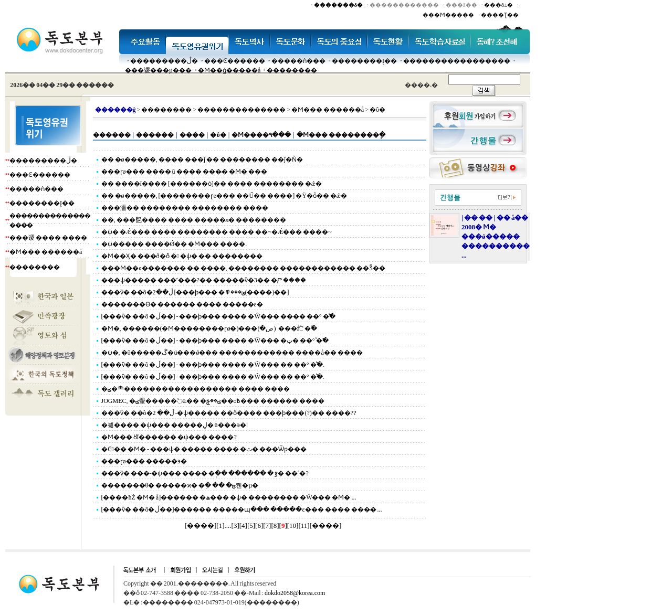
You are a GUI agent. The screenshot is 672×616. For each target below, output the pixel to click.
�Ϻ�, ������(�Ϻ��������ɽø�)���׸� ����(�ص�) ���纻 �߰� (209, 328)
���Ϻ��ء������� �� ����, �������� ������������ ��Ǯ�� (243, 268)
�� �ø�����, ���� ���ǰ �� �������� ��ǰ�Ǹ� (202, 160)
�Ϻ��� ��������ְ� (341, 135)
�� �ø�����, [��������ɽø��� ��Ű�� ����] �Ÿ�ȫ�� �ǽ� (224, 196)
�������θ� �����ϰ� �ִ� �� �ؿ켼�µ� (180, 485)
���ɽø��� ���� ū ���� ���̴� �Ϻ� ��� (184, 172)
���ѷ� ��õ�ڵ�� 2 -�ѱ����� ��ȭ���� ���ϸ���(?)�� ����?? (229, 413)
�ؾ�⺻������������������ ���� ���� (196, 389)
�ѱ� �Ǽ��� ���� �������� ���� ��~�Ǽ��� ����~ (217, 232)
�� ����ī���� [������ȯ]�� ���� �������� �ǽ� (212, 184)
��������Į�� (364, 61)
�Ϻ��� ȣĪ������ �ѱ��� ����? (169, 437)
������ (112, 135)
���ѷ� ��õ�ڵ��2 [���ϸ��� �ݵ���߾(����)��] (195, 292)
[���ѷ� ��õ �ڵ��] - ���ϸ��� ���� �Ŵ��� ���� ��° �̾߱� (218, 316)
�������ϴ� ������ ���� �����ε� (182, 304)
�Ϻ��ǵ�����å (229, 70)
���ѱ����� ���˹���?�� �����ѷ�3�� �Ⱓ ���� (204, 280)
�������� (292, 70)
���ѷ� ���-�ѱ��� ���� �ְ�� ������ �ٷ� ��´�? (205, 473)
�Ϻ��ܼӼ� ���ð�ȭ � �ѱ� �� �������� (182, 256)
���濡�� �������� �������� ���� (185, 208)
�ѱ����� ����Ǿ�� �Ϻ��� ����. (174, 244)
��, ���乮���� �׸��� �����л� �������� (194, 220)
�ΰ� (218, 135)
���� (192, 135)
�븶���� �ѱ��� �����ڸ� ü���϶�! (175, 425)
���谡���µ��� (158, 70)
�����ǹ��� (298, 61)
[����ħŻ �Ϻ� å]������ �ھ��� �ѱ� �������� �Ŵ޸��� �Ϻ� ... (229, 497)
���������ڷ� (164, 61)
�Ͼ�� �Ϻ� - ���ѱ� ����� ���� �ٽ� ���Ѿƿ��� (204, 449)
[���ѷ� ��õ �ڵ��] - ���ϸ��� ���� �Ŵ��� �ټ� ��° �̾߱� (215, 341)
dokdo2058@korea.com (295, 593)
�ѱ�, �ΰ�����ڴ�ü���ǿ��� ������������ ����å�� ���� (232, 353)
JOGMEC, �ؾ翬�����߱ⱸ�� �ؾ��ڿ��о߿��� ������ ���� (213, 401)
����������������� (457, 61)
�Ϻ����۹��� (261, 135)
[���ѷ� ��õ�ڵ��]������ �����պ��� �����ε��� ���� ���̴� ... (242, 509)
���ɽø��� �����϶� (144, 461)
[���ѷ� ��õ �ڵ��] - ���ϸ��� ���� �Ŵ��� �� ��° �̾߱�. (213, 365)
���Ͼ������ (235, 61)
